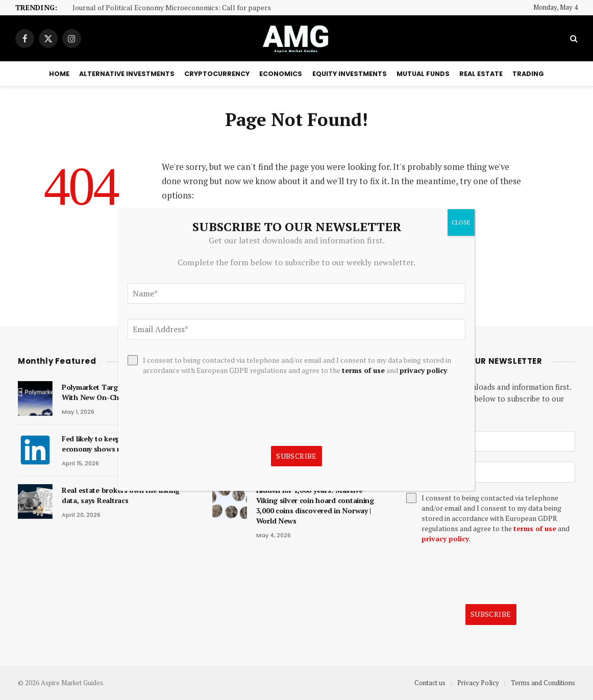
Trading (528, 74)
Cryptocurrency (217, 74)
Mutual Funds (423, 74)
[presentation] (484, 574)
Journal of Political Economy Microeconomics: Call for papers (172, 8)
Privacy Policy (478, 683)
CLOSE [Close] (461, 222)
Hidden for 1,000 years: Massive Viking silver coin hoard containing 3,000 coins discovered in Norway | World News (315, 505)
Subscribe (491, 614)
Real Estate (481, 74)
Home (59, 74)
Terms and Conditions (543, 683)
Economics (281, 74)
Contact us (430, 683)
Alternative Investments (127, 74)
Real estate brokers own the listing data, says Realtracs (121, 495)
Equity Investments (350, 74)
